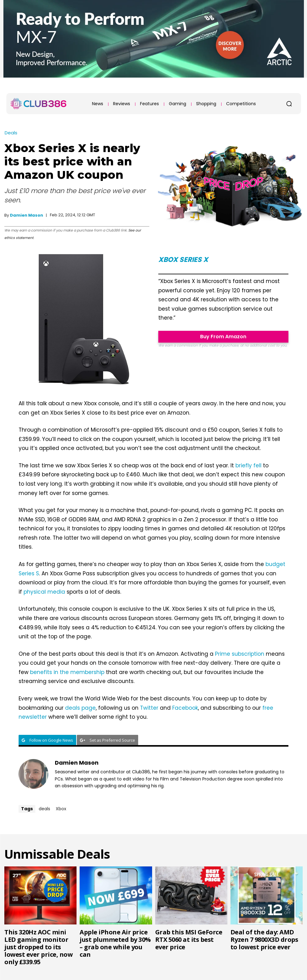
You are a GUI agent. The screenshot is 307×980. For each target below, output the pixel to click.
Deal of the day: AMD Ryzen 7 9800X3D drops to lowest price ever (264, 940)
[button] (289, 104)
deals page (80, 708)
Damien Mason (26, 215)
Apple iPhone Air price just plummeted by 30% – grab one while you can (115, 943)
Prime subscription (240, 654)
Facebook (185, 708)
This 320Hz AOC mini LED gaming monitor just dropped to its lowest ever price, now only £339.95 (38, 947)
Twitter (149, 708)
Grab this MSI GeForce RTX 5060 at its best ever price (189, 940)
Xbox (61, 809)
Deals (11, 133)
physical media (44, 592)
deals (44, 809)
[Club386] (38, 104)
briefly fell (248, 465)
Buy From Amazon (223, 337)
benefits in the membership (67, 672)
